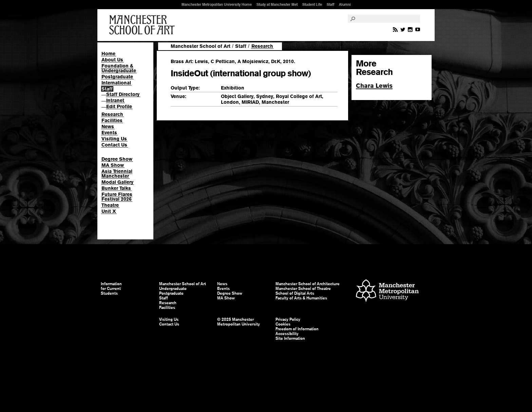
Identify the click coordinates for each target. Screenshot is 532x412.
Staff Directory (123, 94)
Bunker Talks (116, 188)
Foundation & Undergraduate (119, 68)
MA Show (113, 165)
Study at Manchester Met (277, 4)
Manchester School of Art (143, 25)
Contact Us (114, 145)
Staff (330, 4)
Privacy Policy (288, 319)
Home (108, 54)
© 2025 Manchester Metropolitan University (239, 322)
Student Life (312, 4)
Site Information (290, 338)
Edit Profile (119, 106)
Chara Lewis (374, 86)
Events (109, 133)
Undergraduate (173, 289)
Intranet (115, 100)
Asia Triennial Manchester (117, 174)
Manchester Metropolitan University (387, 291)
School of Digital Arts (295, 293)
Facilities (112, 120)
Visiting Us (114, 139)
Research (112, 114)
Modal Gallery (117, 182)
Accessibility (287, 334)
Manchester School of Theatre (303, 289)
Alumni (345, 4)
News (108, 126)
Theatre (110, 205)
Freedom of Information (297, 329)
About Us (112, 60)
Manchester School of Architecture (308, 284)
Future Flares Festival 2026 (117, 197)
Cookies (283, 324)
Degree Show (117, 159)
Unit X (109, 211)
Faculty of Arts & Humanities (301, 298)
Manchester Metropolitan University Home (217, 4)
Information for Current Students (111, 289)
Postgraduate (117, 77)
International (116, 83)
